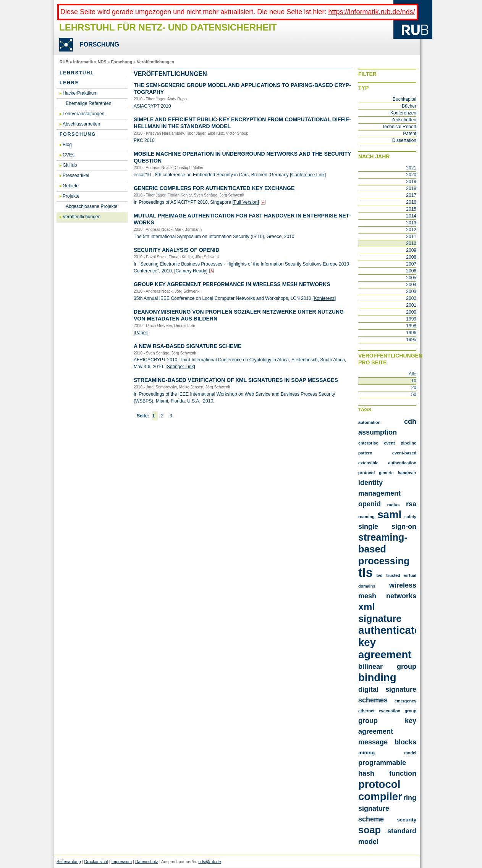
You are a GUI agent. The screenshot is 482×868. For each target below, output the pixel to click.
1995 (411, 340)
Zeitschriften (404, 120)
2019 (411, 182)
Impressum (122, 862)
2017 (411, 195)
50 (414, 395)
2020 (411, 175)
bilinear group (387, 667)
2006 (411, 271)
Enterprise (368, 443)
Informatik (83, 62)
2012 (411, 230)
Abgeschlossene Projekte (91, 206)
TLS (366, 573)
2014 (411, 216)
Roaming (366, 517)
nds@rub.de (209, 862)
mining (366, 753)
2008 (411, 257)
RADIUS (393, 505)
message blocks (387, 742)
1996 (411, 333)
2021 (411, 168)
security (407, 820)
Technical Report (399, 127)
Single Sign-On (387, 527)
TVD (379, 575)
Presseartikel (76, 176)
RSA (411, 504)
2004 (411, 285)
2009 (411, 250)
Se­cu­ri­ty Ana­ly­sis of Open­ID (176, 250)
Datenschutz (147, 862)
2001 (411, 305)
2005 (411, 278)
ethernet (366, 711)
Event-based (404, 453)
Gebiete (71, 186)
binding (377, 677)
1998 (411, 326)
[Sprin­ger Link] (180, 367)
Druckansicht (96, 862)
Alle (412, 374)
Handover (407, 473)
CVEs (69, 155)
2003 (411, 291)
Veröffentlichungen (155, 62)
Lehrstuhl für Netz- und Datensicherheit (168, 27)
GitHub (70, 165)
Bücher (409, 106)
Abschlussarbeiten (81, 124)
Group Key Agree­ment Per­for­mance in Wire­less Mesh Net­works (232, 284)
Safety (410, 517)
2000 (411, 312)
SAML (389, 515)
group (410, 711)
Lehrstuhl (77, 73)
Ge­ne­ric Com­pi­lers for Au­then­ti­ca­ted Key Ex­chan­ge (214, 188)
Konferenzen (403, 113)
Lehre (69, 83)
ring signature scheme (387, 808)
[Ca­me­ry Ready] (191, 271)
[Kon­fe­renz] (324, 298)
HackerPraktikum (80, 93)
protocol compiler (380, 790)
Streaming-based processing (384, 549)
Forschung (121, 62)
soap (370, 830)
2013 (411, 223)
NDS (102, 62)
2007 (411, 264)
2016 (411, 202)
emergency (405, 701)
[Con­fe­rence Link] (308, 175)
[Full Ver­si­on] (245, 202)
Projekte (71, 196)
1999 (411, 319)
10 (414, 381)
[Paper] (141, 333)
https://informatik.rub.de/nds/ (371, 12)
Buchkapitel (404, 99)
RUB (64, 62)
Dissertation (404, 140)
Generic (386, 473)
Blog (67, 145)
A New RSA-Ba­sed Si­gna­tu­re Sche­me (188, 346)
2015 (411, 209)
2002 (411, 298)
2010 (411, 243)
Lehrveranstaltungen (83, 114)
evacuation (390, 711)
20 (414, 388)
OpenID (370, 504)
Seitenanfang (69, 862)
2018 (411, 188)
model (410, 753)
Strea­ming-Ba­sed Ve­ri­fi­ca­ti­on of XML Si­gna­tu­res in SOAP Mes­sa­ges (236, 380)
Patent (410, 134)
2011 (411, 237)
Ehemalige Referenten (88, 103)
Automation (369, 422)
